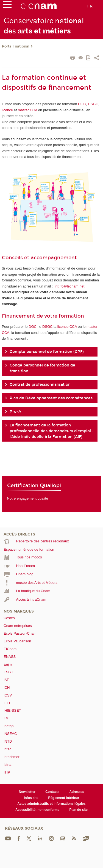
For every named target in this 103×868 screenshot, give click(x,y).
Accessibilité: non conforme (37, 810)
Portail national (16, 46)
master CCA (27, 110)
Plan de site (78, 810)
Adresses (77, 792)
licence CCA (67, 327)
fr (90, 6)
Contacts (52, 792)
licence (8, 110)
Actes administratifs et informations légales (51, 804)
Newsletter (27, 792)
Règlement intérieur (64, 798)
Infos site (31, 798)
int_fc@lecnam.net (69, 286)
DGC (82, 104)
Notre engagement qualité (28, 498)
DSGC (93, 104)
